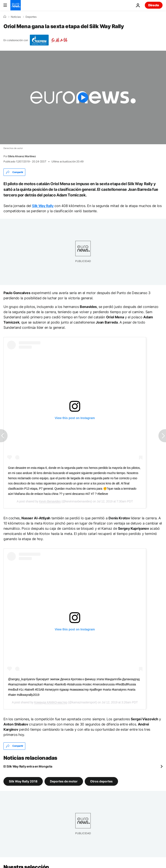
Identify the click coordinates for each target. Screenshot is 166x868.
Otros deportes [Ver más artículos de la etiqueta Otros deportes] (101, 781)
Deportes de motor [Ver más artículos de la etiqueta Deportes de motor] (64, 781)
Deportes (31, 17)
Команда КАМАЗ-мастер (51, 702)
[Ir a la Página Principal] (16, 5)
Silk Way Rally (43, 206)
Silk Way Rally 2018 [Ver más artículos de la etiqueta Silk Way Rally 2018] (23, 781)
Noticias (16, 17)
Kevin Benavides (50, 501)
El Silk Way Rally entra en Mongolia (28, 766)
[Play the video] (83, 97)
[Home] (5, 17)
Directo (154, 5)
